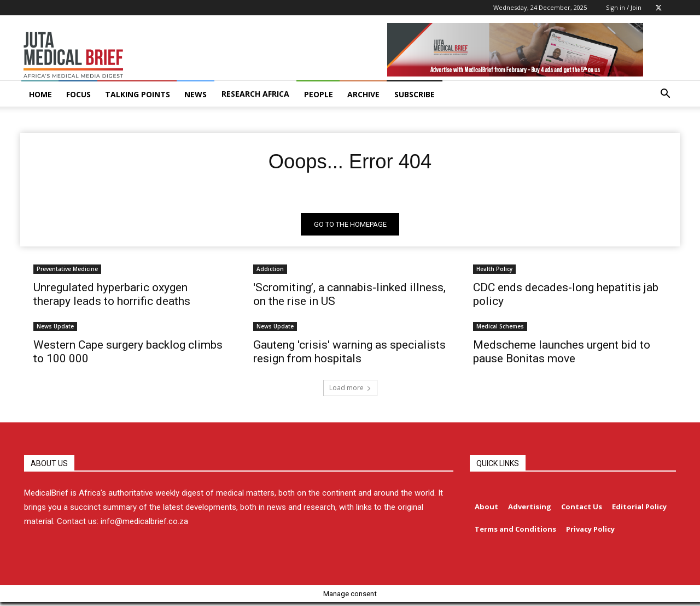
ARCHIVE (363, 94)
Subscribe (415, 94)
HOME (40, 94)
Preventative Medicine (67, 272)
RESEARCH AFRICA (255, 94)
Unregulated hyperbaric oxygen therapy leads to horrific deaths (112, 297)
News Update (55, 329)
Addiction (270, 272)
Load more (350, 390)
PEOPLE (319, 94)
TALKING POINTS (138, 94)
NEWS (196, 94)
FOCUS (78, 94)
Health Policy (494, 272)
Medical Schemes (500, 329)
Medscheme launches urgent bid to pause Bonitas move (562, 354)
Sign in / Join (624, 7)
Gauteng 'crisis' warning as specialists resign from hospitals (349, 354)
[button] (665, 95)
